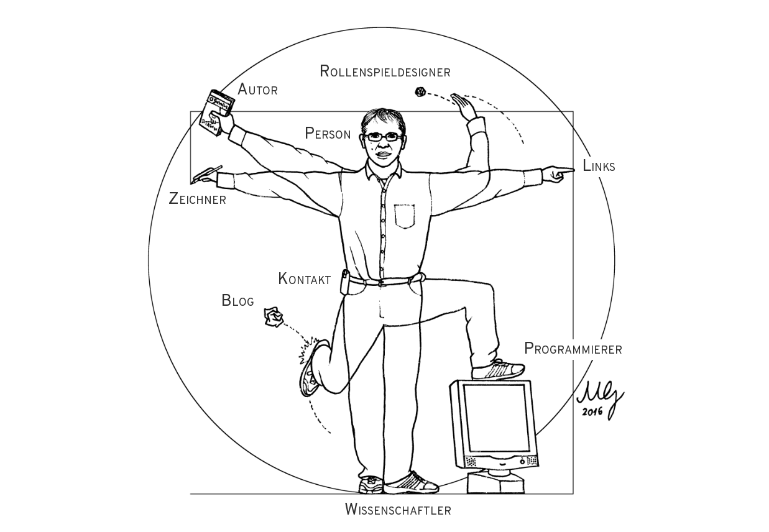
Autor (257, 90)
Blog (237, 302)
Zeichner (197, 200)
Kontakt (304, 280)
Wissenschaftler (398, 511)
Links (599, 167)
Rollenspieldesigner (385, 72)
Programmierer (573, 350)
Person (328, 135)
